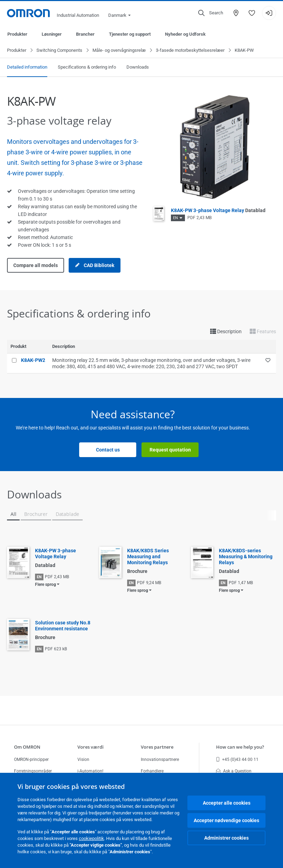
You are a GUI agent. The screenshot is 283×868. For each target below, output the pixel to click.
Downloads (138, 67)
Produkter (17, 34)
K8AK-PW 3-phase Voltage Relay (218, 211)
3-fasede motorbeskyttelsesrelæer (190, 51)
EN (175, 218)
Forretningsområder (33, 771)
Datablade (67, 514)
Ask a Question (234, 771)
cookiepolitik (91, 838)
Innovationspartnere (160, 759)
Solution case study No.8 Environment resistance (63, 626)
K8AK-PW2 (33, 360)
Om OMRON (27, 747)
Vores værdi (91, 747)
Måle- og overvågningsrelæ (119, 51)
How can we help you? (240, 747)
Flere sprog (46, 585)
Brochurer (36, 514)
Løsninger (52, 34)
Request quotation (170, 450)
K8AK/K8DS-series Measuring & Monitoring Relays (246, 557)
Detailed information (27, 67)
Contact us (108, 450)
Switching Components (59, 51)
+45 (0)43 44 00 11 (237, 759)
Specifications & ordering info (87, 67)
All (13, 514)
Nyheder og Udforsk (185, 34)
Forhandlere (152, 771)
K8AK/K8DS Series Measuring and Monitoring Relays (148, 557)
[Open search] (211, 13)
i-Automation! (90, 771)
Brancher (85, 34)
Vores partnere (157, 747)
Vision (83, 759)
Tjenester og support (130, 34)
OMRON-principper (31, 759)
